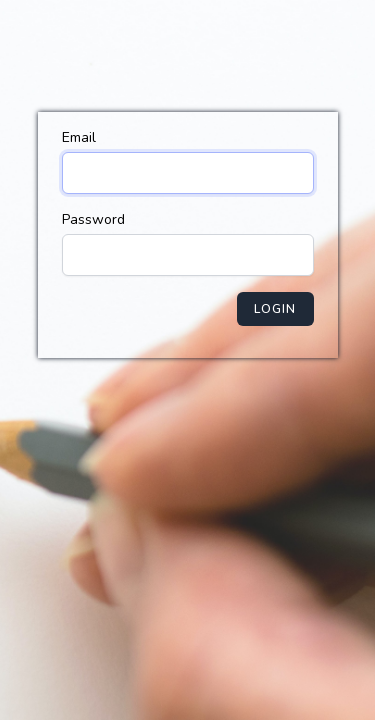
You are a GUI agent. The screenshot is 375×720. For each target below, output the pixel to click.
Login (275, 309)
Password (93, 219)
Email (79, 137)
